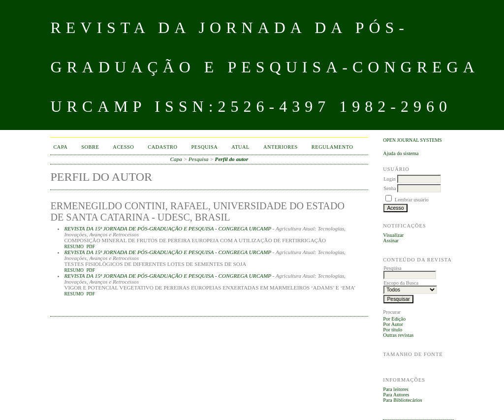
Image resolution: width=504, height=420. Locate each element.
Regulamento (332, 147)
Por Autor (393, 324)
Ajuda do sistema (401, 153)
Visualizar (393, 235)
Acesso (123, 147)
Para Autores (396, 395)
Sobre (90, 147)
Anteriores (281, 147)
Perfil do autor (232, 159)
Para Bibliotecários (402, 400)
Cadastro (162, 147)
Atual (240, 147)
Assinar (391, 241)
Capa (60, 147)
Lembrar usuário (412, 200)
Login (390, 179)
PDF (91, 247)
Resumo (74, 247)
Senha (390, 188)
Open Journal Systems (412, 140)
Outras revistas (398, 335)
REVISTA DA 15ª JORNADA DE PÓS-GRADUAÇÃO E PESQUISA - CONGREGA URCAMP (168, 228)
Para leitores (396, 389)
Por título (393, 330)
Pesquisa (205, 147)
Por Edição (394, 319)
